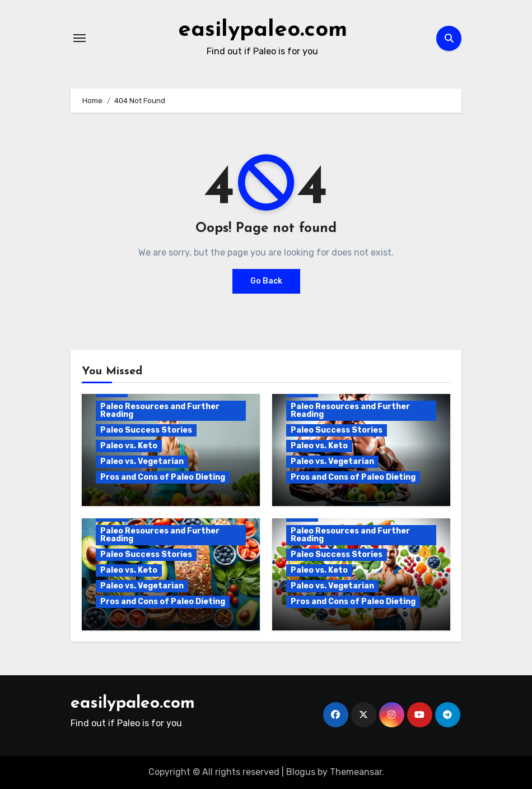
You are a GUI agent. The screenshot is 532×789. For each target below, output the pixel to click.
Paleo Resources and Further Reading (160, 410)
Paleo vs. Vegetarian (142, 461)
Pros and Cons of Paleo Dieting (163, 477)
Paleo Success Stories (146, 430)
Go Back (266, 281)
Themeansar (356, 772)
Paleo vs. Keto (129, 446)
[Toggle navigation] (80, 38)
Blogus (301, 772)
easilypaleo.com (263, 30)
